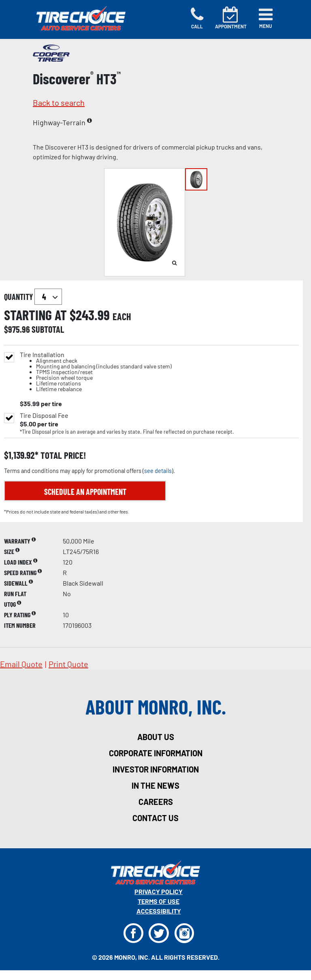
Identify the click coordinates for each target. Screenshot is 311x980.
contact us (155, 818)
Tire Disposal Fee (44, 415)
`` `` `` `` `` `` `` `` (48, 297)
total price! (62, 455)
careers (156, 802)
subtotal (48, 329)
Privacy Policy (159, 891)
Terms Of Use (159, 901)
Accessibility (159, 911)
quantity (33, 297)
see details (158, 471)
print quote (68, 664)
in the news (155, 785)
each (122, 317)
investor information (156, 769)
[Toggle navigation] (266, 18)
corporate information (156, 753)
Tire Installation (96, 372)
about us (156, 737)
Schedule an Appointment (85, 492)
